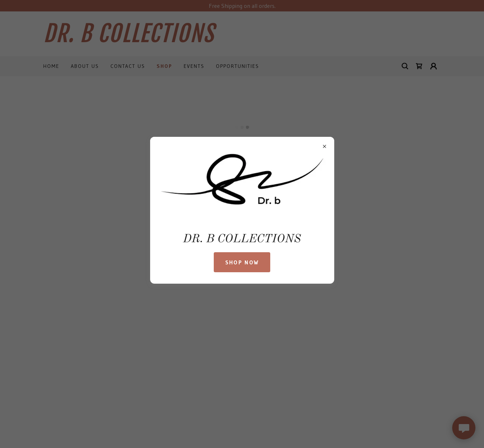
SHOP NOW (242, 262)
